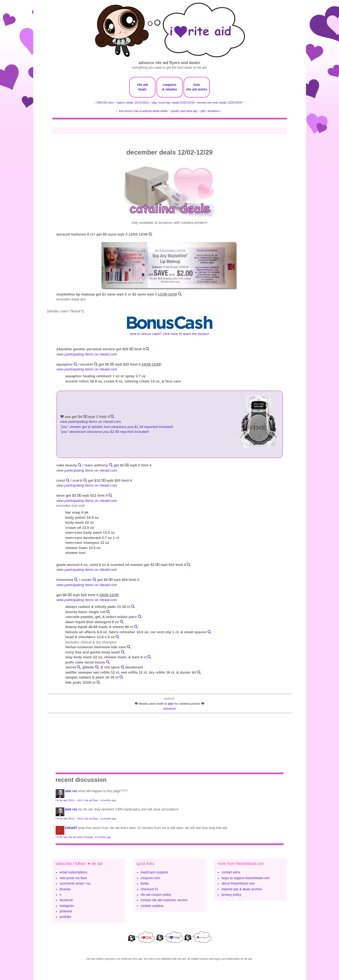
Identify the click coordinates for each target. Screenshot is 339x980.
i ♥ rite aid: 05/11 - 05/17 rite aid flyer (77, 800)
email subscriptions (74, 872)
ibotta (145, 883)
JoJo (171, 704)
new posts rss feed (73, 878)
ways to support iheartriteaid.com (245, 878)
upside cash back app (184, 111)
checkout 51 (150, 889)
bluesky (65, 889)
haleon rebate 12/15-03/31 (133, 103)
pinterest (66, 911)
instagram (67, 906)
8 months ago (103, 837)
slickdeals (170, 708)
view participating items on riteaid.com (87, 354)
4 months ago (108, 800)
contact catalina (152, 906)
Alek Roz (71, 791)
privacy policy (231, 895)
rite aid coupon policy (156, 895)
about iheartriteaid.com (238, 883)
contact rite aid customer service (164, 900)
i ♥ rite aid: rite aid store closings (74, 837)
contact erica (231, 872)
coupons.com (150, 878)
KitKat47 (71, 828)
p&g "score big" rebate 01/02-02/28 (173, 103)
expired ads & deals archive (241, 889)
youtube (66, 917)
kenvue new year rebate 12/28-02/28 (220, 103)
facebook (66, 900)
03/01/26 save (105, 103)
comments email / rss (75, 883)
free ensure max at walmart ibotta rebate (143, 111)
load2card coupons (154, 872)
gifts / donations (210, 111)
